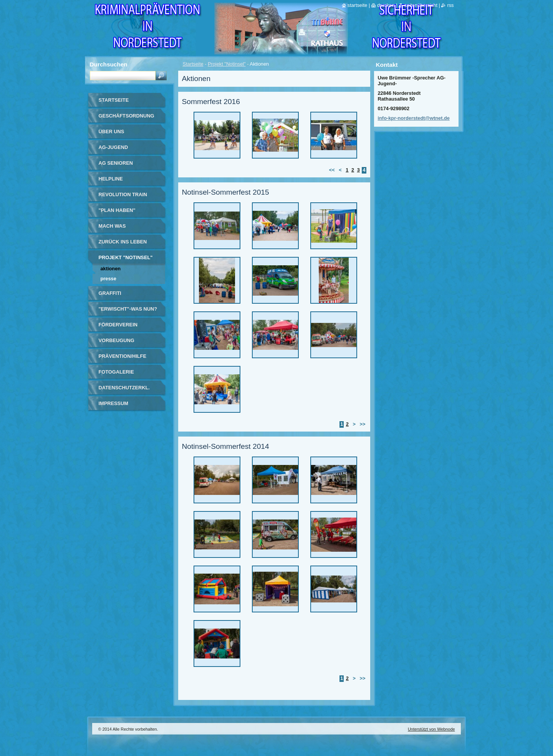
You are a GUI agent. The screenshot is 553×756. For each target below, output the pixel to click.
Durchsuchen (109, 64)
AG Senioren (116, 163)
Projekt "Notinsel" (227, 64)
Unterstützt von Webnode (431, 729)
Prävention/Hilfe (123, 356)
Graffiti (110, 293)
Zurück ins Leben (123, 242)
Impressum (114, 403)
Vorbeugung (117, 340)
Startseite (193, 64)
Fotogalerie (116, 372)
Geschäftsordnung (127, 116)
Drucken (386, 5)
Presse (108, 279)
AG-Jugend (113, 147)
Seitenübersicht (421, 5)
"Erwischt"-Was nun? (128, 309)
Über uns (112, 132)
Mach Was (112, 226)
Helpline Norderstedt (117, 181)
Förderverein (118, 325)
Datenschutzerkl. (124, 388)
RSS (450, 5)
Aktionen (111, 269)
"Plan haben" (117, 210)
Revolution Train (123, 194)
